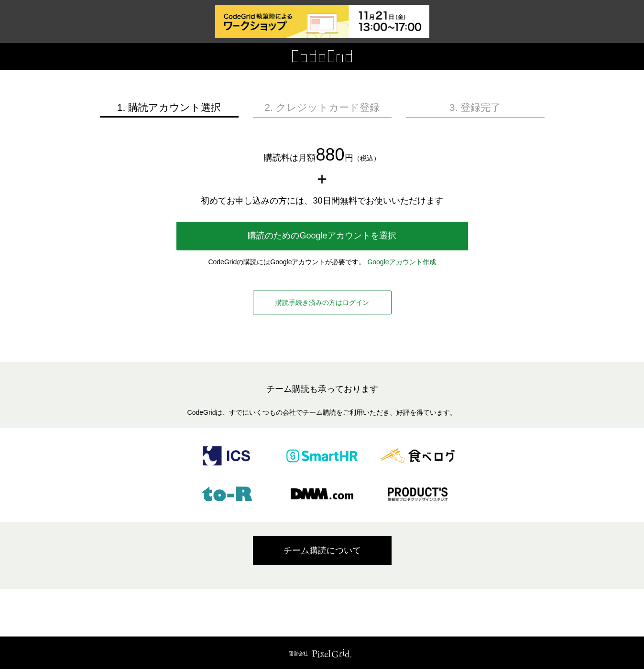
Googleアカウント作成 (401, 262)
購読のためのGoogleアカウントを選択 (322, 236)
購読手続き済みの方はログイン (322, 302)
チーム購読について (322, 550)
